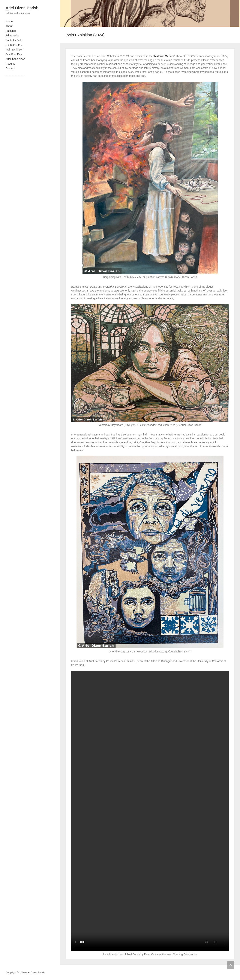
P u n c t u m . (14, 45)
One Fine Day (14, 54)
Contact (10, 68)
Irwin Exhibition (14, 50)
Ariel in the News (15, 59)
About (9, 26)
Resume (10, 64)
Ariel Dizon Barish (22, 8)
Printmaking (13, 35)
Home (9, 21)
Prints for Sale (14, 40)
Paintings (11, 31)
